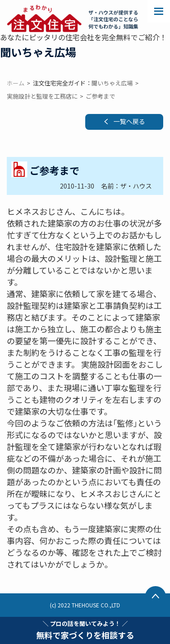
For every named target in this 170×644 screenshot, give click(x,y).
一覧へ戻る (129, 121)
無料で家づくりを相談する (85, 630)
